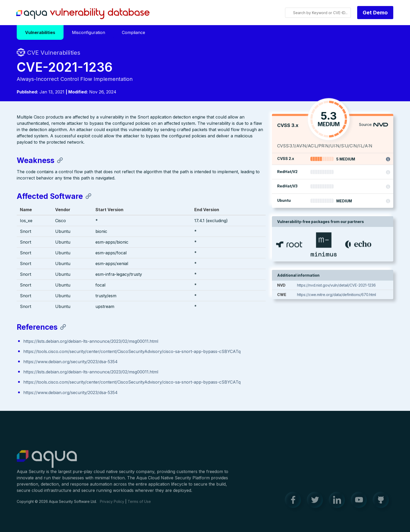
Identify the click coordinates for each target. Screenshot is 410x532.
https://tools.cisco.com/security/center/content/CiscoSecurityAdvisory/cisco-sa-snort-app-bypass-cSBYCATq (132, 352)
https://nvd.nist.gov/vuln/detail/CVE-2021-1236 (336, 286)
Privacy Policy (112, 504)
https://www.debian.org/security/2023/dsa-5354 (70, 362)
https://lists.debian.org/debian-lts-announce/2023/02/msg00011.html (91, 341)
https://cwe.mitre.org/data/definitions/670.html (337, 295)
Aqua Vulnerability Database (83, 14)
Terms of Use (139, 504)
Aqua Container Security (47, 462)
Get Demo (375, 13)
